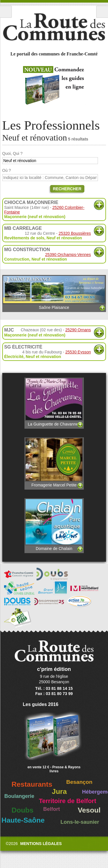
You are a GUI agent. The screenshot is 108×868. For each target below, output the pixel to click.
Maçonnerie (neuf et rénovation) (35, 217)
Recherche (102, 12)
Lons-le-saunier (80, 822)
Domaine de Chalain (54, 525)
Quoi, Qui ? (13, 153)
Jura (59, 791)
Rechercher (67, 189)
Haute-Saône (23, 820)
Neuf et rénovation (64, 238)
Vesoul (89, 810)
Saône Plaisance (54, 292)
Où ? (7, 170)
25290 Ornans (78, 330)
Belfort (52, 809)
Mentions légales (41, 844)
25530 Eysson (78, 352)
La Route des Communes (54, 27)
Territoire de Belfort (68, 801)
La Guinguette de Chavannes (54, 402)
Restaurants (32, 784)
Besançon (79, 782)
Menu (6, 12)
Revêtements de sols (24, 238)
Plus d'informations (99, 205)
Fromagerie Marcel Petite (54, 462)
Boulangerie (19, 796)
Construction (17, 259)
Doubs (22, 810)
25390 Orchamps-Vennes (68, 255)
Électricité (14, 357)
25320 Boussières (75, 233)
